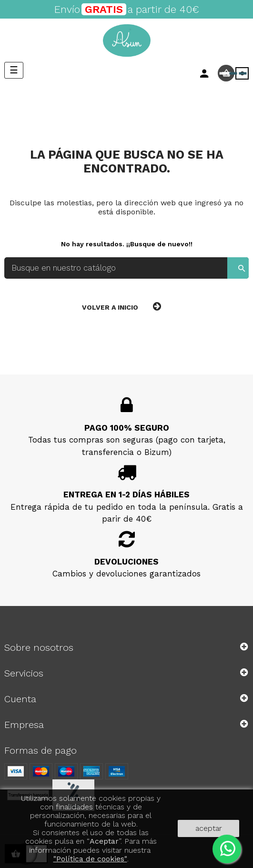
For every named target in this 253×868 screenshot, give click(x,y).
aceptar (209, 828)
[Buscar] (126, 268)
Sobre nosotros (39, 647)
